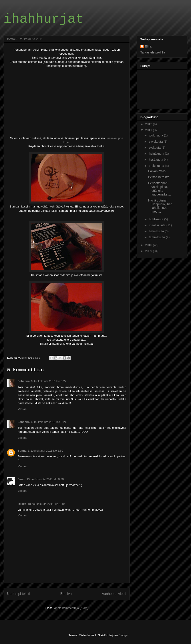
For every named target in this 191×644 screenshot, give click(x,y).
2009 (149, 251)
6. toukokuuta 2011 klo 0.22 (49, 381)
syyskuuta (156, 142)
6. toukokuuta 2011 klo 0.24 (49, 422)
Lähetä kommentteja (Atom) (70, 608)
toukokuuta (157, 166)
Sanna (22, 451)
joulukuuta (156, 135)
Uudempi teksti (19, 594)
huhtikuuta (156, 219)
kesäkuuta (156, 160)
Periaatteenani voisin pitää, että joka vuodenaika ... (159, 189)
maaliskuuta (158, 225)
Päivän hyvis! (157, 171)
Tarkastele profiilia (153, 52)
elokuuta (155, 148)
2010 (149, 245)
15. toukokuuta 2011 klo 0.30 (45, 479)
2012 (149, 124)
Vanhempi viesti (114, 594)
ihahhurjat (44, 19)
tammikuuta (157, 237)
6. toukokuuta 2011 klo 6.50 (46, 451)
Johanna (24, 381)
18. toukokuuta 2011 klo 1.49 (46, 504)
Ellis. (148, 46)
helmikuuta (157, 231)
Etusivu (66, 594)
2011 (149, 130)
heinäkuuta (157, 154)
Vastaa (22, 409)
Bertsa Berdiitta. (159, 177)
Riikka (22, 504)
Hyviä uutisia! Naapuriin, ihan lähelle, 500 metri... (160, 206)
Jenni (22, 479)
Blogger (123, 635)
